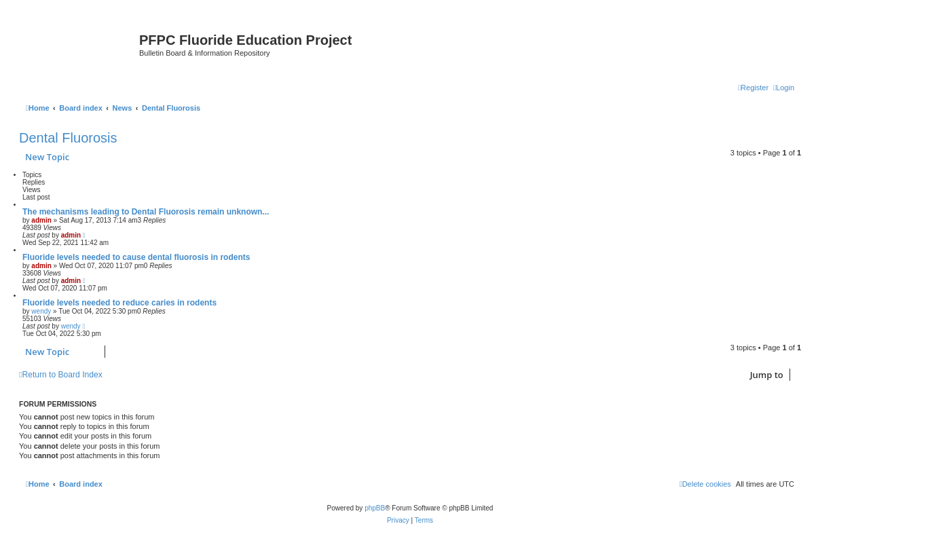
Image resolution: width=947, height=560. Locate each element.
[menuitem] (784, 88)
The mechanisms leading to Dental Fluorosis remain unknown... (146, 212)
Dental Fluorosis (68, 138)
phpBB (375, 508)
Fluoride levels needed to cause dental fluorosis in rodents (136, 257)
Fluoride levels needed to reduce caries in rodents (119, 303)
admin (41, 220)
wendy (41, 311)
